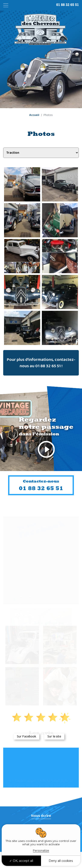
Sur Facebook (26, 736)
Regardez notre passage (46, 438)
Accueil (34, 115)
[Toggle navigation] (6, 5)
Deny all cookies (61, 861)
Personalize (41, 850)
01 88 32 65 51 (67, 5)
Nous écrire (41, 816)
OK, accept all (21, 861)
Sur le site (54, 736)
